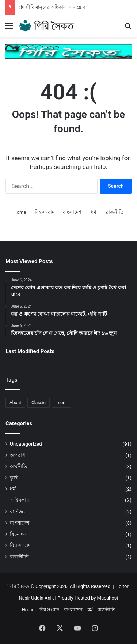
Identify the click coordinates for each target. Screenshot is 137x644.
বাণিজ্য (17, 511)
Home (20, 212)
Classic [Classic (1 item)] (39, 403)
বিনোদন (18, 534)
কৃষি (14, 478)
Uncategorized (26, 444)
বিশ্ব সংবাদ (45, 212)
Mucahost (108, 598)
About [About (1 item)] (15, 403)
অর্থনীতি (19, 466)
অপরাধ (18, 455)
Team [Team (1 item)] (61, 403)
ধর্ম (94, 212)
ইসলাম (22, 500)
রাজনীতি (115, 212)
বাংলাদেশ (72, 212)
